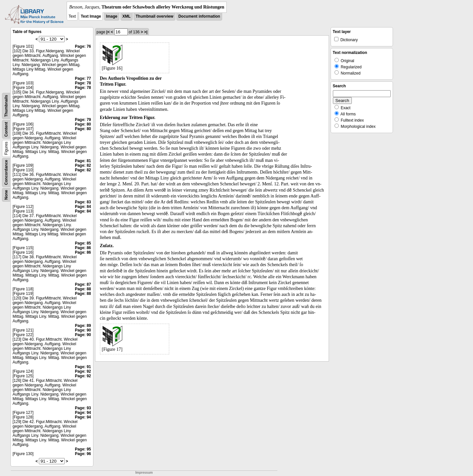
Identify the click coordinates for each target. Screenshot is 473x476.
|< (108, 32)
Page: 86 (83, 248)
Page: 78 (83, 83)
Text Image (91, 16)
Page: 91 (83, 367)
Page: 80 (83, 124)
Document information (199, 16)
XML (127, 16)
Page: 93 (83, 408)
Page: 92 (83, 371)
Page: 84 (83, 207)
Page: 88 (83, 289)
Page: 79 (83, 120)
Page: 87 (83, 284)
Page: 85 (83, 243)
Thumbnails (6, 106)
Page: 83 (83, 202)
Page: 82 (83, 165)
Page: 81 (83, 161)
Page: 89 (83, 326)
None (6, 195)
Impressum (144, 473)
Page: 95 (83, 449)
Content (6, 129)
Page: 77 (83, 78)
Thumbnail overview (154, 16)
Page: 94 (83, 413)
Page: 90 (83, 330)
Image (112, 16)
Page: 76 (83, 46)
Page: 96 (83, 454)
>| (146, 32)
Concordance (6, 172)
